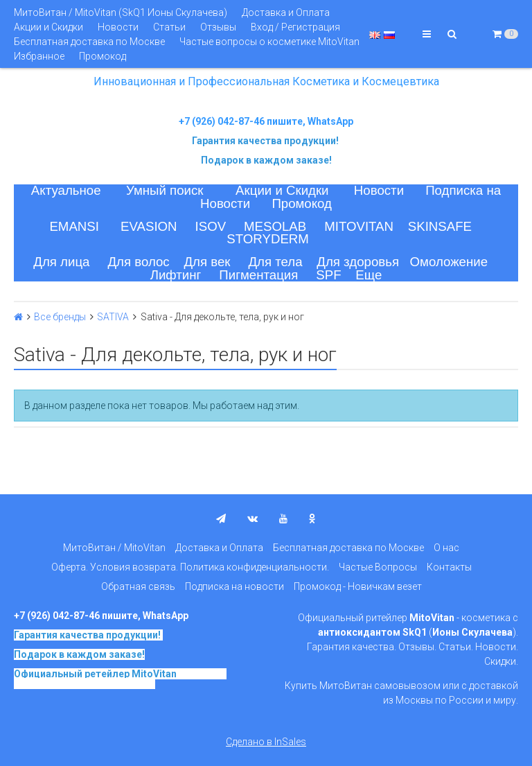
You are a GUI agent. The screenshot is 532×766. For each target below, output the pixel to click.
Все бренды (60, 317)
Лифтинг (176, 275)
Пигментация (258, 275)
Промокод (103, 56)
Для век (207, 262)
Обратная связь (138, 586)
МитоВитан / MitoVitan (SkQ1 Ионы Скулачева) (121, 12)
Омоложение (449, 262)
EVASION (149, 226)
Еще (369, 275)
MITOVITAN (359, 226)
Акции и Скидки (48, 27)
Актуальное (66, 190)
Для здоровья (358, 262)
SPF (328, 275)
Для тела (275, 262)
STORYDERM (268, 239)
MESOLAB (275, 226)
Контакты (449, 567)
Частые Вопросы (378, 567)
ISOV (211, 226)
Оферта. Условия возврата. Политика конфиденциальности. (190, 567)
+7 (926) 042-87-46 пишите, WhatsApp (266, 121)
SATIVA (113, 317)
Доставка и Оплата (286, 12)
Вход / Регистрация (295, 27)
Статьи (169, 27)
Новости (118, 27)
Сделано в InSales (266, 742)
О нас (446, 548)
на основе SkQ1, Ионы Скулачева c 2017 (120, 679)
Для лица (61, 262)
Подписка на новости (234, 586)
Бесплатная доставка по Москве (89, 42)
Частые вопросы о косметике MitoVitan (269, 42)
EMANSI (74, 226)
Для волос (138, 262)
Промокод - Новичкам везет (358, 586)
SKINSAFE (440, 226)
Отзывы (218, 27)
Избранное (39, 56)
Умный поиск (165, 190)
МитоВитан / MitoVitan (114, 548)
